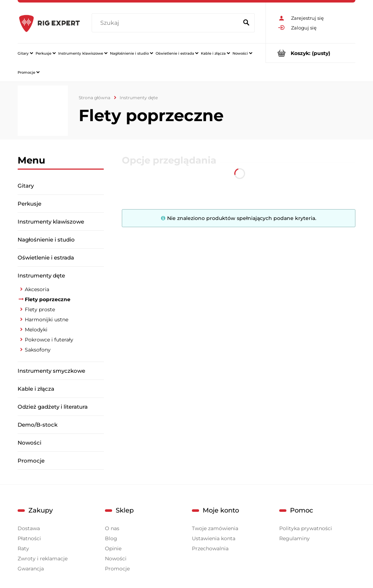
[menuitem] (25, 53)
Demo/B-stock (38, 425)
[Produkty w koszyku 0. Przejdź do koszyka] (311, 53)
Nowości (29, 443)
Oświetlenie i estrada (46, 258)
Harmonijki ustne (47, 320)
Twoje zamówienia (215, 528)
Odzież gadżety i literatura (53, 407)
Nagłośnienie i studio (46, 240)
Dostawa (29, 528)
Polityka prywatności (306, 528)
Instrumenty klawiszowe (51, 222)
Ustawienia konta (214, 538)
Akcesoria (37, 289)
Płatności (29, 538)
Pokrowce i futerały (49, 340)
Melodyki (36, 330)
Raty (23, 548)
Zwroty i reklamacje (43, 559)
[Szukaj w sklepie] (166, 23)
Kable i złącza (36, 389)
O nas (112, 528)
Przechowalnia (210, 548)
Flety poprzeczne (48, 299)
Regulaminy (294, 538)
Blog (111, 538)
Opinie (113, 548)
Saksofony (38, 350)
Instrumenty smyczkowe (51, 371)
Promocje (31, 461)
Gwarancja (31, 569)
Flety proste (40, 309)
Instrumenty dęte (41, 275)
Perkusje (29, 204)
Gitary (26, 186)
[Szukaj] (246, 23)
